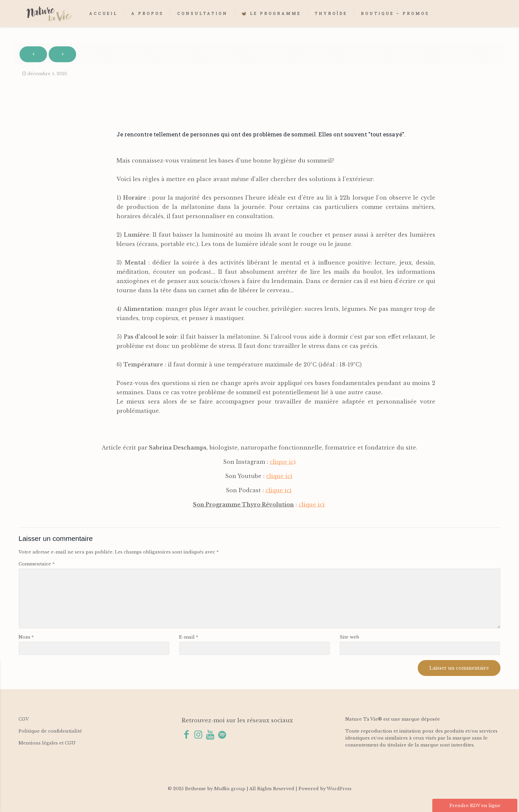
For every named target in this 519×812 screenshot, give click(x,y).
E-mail (189, 637)
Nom (26, 637)
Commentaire (37, 564)
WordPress (339, 789)
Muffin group (230, 789)
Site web (349, 637)
